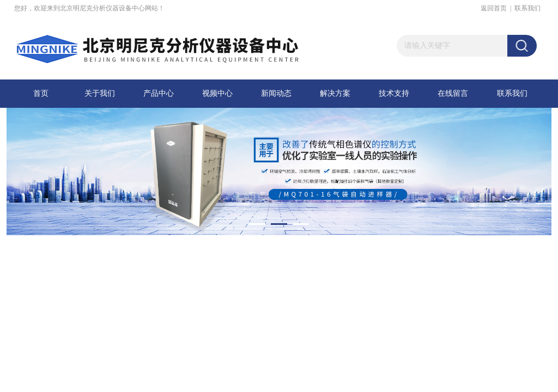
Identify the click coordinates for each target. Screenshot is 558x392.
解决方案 (335, 93)
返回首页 (494, 8)
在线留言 (453, 93)
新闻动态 (276, 93)
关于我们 (100, 93)
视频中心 (217, 93)
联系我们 (527, 8)
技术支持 (394, 93)
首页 (41, 93)
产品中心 (159, 93)
